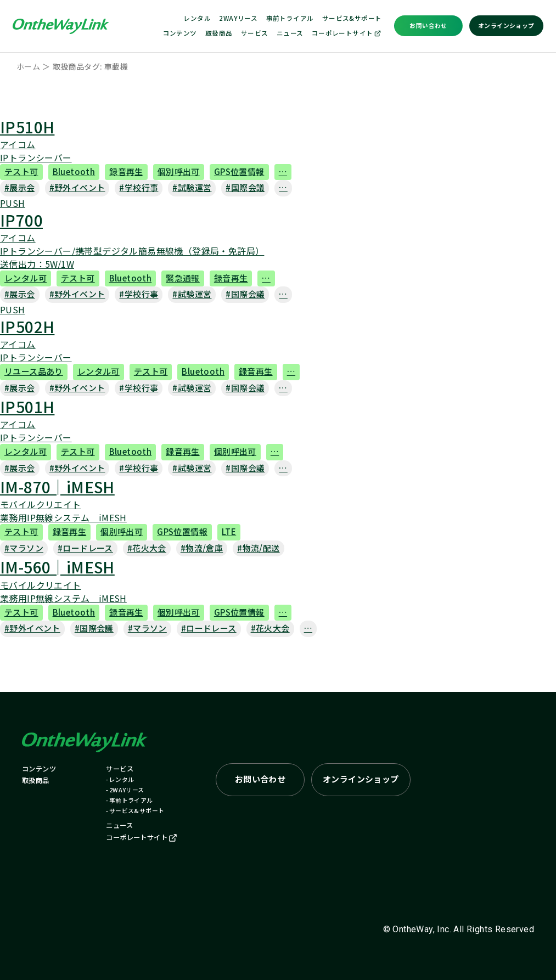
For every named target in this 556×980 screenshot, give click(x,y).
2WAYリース (238, 18)
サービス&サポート (352, 18)
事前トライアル (290, 18)
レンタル (197, 18)
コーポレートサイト (347, 33)
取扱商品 (219, 33)
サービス (255, 33)
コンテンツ (180, 33)
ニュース (290, 33)
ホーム (28, 66)
